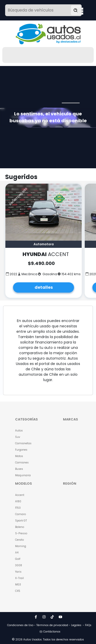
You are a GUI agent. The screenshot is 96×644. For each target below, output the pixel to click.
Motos (19, 456)
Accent (20, 495)
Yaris (18, 572)
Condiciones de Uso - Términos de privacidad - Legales (44, 625)
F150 (18, 508)
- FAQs (87, 625)
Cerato (19, 540)
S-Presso (21, 533)
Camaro (20, 514)
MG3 (18, 585)
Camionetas (23, 443)
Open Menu (80, 11)
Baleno (20, 527)
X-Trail (19, 578)
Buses (19, 469)
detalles (44, 287)
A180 (18, 501)
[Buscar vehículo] (76, 10)
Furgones (21, 450)
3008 (19, 565)
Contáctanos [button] (50, 632)
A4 (17, 553)
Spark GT (21, 521)
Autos (19, 431)
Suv (18, 437)
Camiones (22, 463)
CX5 (18, 591)
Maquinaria (23, 475)
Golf (18, 559)
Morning (21, 546)
